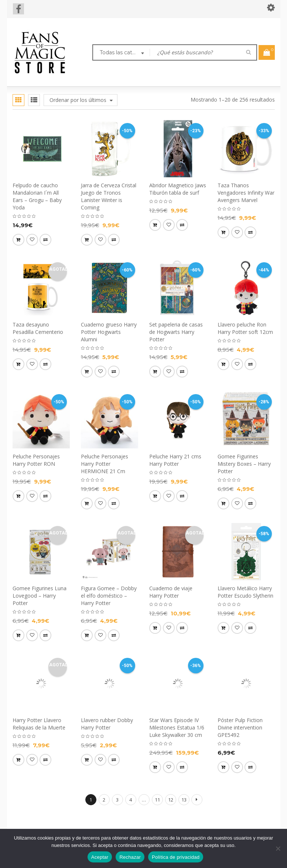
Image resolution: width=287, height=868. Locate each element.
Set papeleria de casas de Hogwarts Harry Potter (176, 332)
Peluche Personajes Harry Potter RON (36, 460)
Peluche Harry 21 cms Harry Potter (175, 460)
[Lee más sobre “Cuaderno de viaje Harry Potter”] (155, 628)
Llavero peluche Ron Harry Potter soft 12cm (245, 328)
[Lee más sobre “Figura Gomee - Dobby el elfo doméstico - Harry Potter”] (87, 635)
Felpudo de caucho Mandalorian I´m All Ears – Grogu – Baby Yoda (37, 196)
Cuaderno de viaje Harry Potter (171, 592)
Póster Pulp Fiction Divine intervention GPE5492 (240, 727)
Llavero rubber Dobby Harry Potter (107, 724)
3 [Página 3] (117, 800)
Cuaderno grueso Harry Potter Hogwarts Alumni (109, 332)
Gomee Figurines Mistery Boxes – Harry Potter (244, 464)
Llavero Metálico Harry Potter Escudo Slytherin (245, 592)
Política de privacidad (176, 857)
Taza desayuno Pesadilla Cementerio (38, 328)
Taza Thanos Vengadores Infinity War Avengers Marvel (246, 193)
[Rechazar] (278, 848)
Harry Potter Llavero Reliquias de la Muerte (39, 724)
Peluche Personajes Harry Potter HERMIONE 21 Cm (105, 464)
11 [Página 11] (157, 800)
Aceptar (100, 857)
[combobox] (121, 53)
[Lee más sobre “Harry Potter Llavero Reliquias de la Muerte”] (18, 760)
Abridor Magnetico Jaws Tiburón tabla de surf (178, 189)
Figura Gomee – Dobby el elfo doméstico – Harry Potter (109, 596)
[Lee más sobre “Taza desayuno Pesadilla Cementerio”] (18, 364)
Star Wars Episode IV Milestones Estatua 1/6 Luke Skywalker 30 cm (177, 727)
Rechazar (130, 857)
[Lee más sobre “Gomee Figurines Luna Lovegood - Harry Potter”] (18, 635)
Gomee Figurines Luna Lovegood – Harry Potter (40, 596)
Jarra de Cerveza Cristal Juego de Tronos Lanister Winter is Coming (109, 196)
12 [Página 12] (171, 800)
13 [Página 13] (184, 800)
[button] (18, 240)
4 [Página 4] (131, 800)
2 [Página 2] (104, 800)
